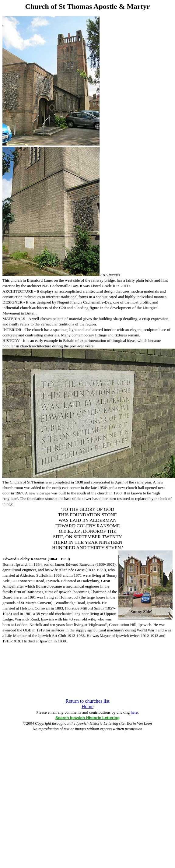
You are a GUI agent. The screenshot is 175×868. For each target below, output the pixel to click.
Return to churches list (87, 701)
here (134, 712)
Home (87, 706)
